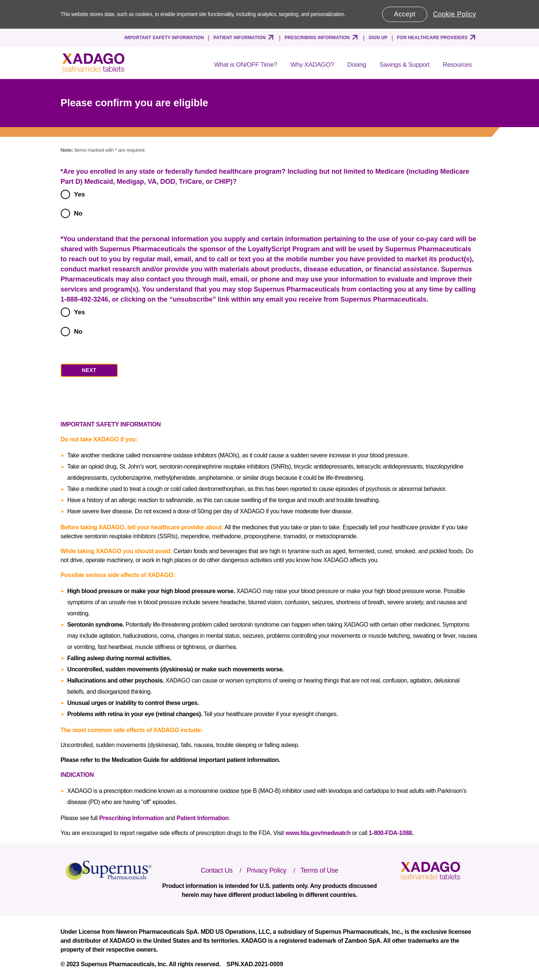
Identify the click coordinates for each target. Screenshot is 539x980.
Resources (457, 65)
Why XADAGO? (312, 65)
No (78, 213)
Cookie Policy (455, 14)
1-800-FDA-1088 (390, 833)
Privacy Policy (266, 870)
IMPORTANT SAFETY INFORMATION (164, 38)
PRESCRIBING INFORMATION (317, 38)
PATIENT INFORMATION (240, 38)
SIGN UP (378, 38)
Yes (80, 194)
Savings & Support (405, 65)
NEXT (89, 370)
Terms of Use (319, 870)
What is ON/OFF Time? (246, 65)
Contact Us (217, 870)
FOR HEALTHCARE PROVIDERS (432, 38)
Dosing (357, 65)
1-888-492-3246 (85, 299)
